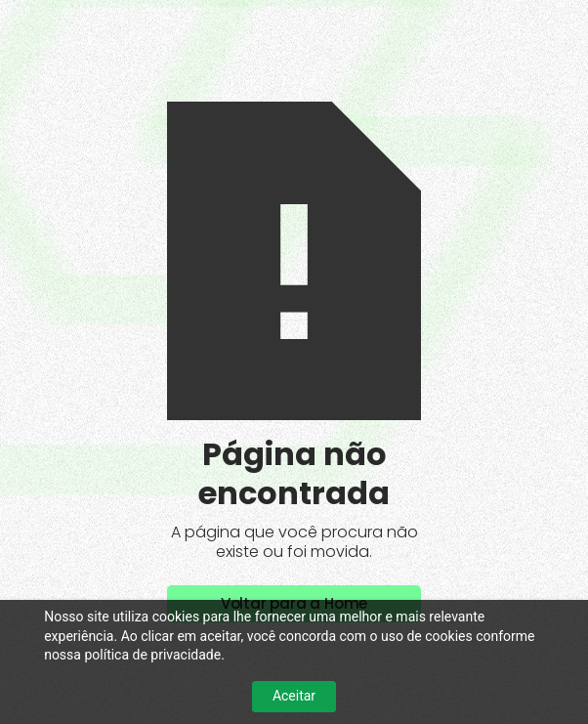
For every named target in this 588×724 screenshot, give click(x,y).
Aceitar (294, 696)
